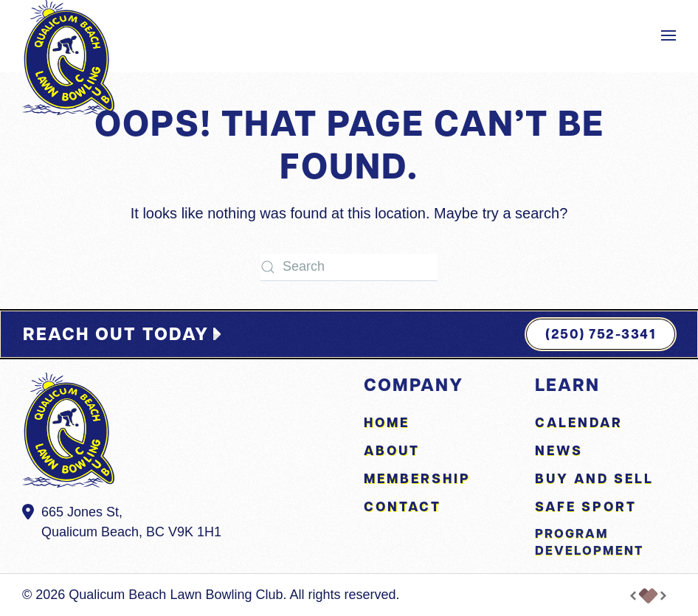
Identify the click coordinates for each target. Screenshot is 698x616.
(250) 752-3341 (601, 334)
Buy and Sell (594, 478)
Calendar (579, 422)
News (559, 450)
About (392, 450)
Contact (402, 506)
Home (387, 422)
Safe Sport (586, 506)
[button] (668, 35)
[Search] (349, 267)
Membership (417, 478)
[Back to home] (68, 58)
